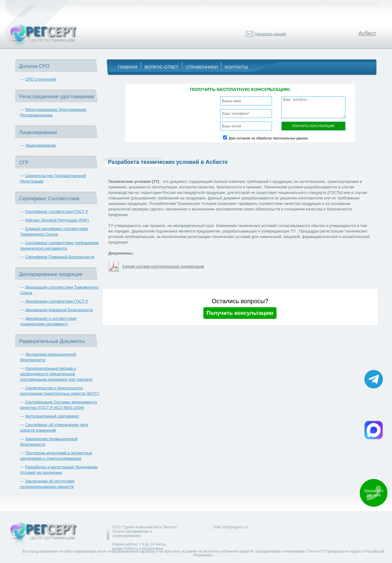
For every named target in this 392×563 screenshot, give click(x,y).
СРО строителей (40, 79)
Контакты (236, 67)
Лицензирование (41, 145)
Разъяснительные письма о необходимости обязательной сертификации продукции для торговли (56, 374)
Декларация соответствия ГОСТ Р (57, 301)
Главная (128, 67)
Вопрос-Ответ (162, 67)
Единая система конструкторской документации (164, 266)
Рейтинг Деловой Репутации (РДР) (57, 220)
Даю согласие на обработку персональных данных (268, 138)
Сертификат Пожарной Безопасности (60, 257)
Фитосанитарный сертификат (52, 416)
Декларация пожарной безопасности (59, 310)
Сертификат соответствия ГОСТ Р (57, 212)
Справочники (202, 67)
